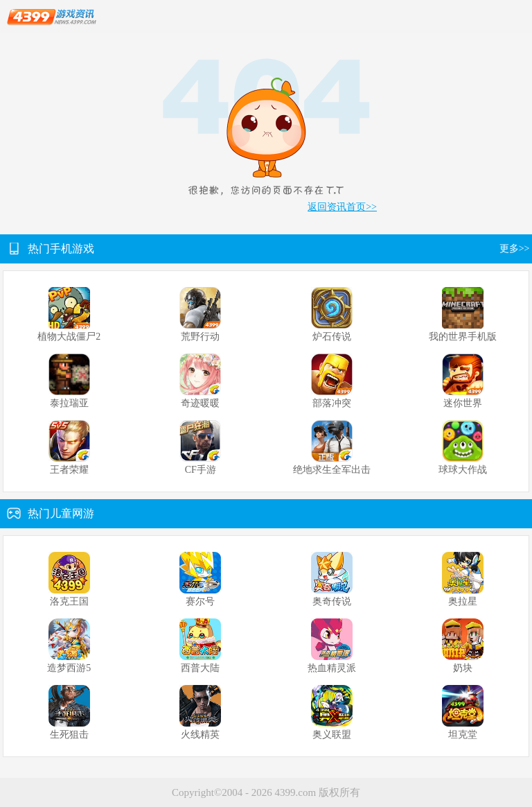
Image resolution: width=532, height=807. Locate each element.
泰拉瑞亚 (69, 403)
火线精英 (200, 735)
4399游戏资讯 (52, 17)
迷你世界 (463, 403)
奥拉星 (463, 601)
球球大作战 (463, 470)
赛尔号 (200, 601)
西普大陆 (200, 668)
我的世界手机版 (463, 337)
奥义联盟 (332, 735)
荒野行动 (200, 337)
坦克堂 (463, 735)
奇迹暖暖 (200, 403)
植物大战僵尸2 (69, 337)
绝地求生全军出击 (332, 470)
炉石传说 (332, 337)
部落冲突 (332, 403)
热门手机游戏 (61, 249)
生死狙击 (69, 735)
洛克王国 (69, 601)
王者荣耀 (69, 470)
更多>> (516, 249)
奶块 (463, 668)
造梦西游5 (69, 668)
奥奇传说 (332, 601)
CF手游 (201, 470)
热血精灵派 (332, 668)
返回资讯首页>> (342, 207)
